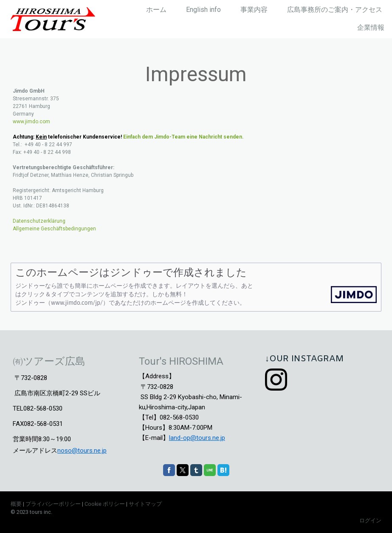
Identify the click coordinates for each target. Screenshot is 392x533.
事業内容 (254, 10)
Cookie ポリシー (105, 504)
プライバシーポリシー (53, 504)
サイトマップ (145, 504)
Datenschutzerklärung (39, 221)
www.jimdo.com (31, 122)
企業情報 (371, 27)
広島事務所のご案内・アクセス (335, 10)
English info (203, 10)
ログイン (370, 520)
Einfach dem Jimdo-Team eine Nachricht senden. (183, 137)
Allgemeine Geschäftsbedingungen (54, 229)
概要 (16, 504)
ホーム (156, 10)
